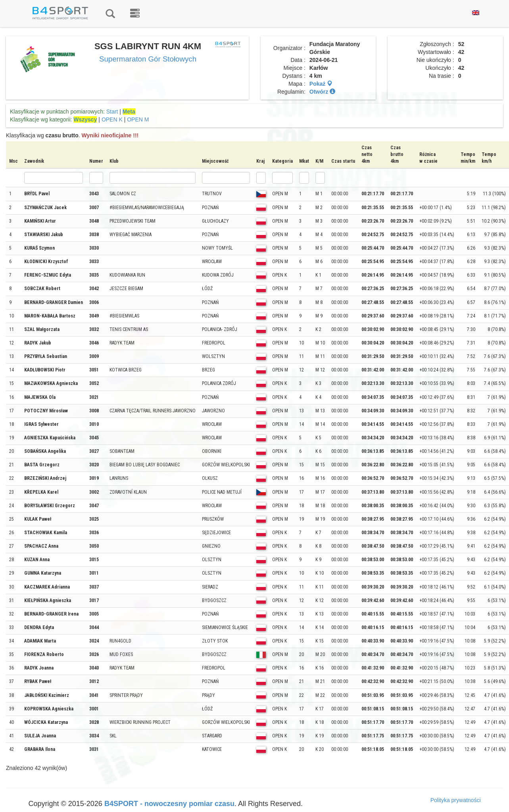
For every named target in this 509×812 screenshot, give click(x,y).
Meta (129, 112)
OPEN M (138, 119)
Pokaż (321, 84)
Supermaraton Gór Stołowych (148, 59)
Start (112, 112)
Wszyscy (85, 119)
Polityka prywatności (456, 800)
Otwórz (322, 92)
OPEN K (112, 119)
